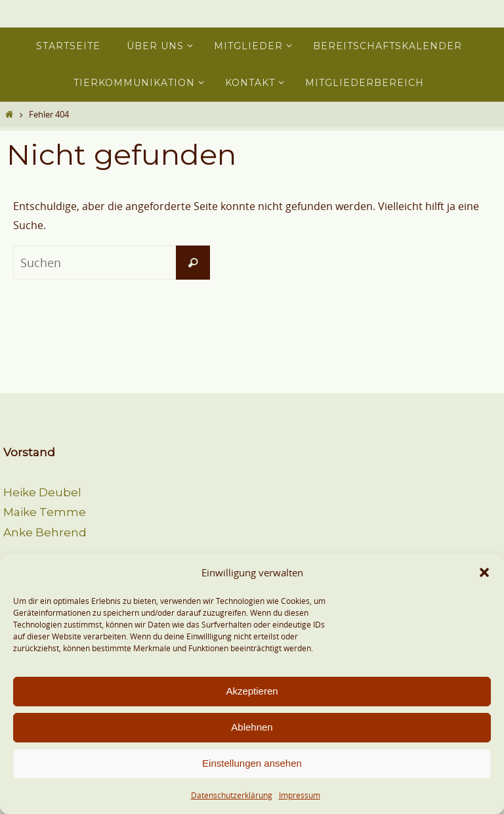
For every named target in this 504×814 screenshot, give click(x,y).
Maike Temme (45, 512)
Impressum (300, 795)
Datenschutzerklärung (232, 795)
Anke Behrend (45, 532)
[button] (484, 572)
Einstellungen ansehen (252, 763)
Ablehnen (252, 727)
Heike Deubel (42, 492)
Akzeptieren (252, 691)
